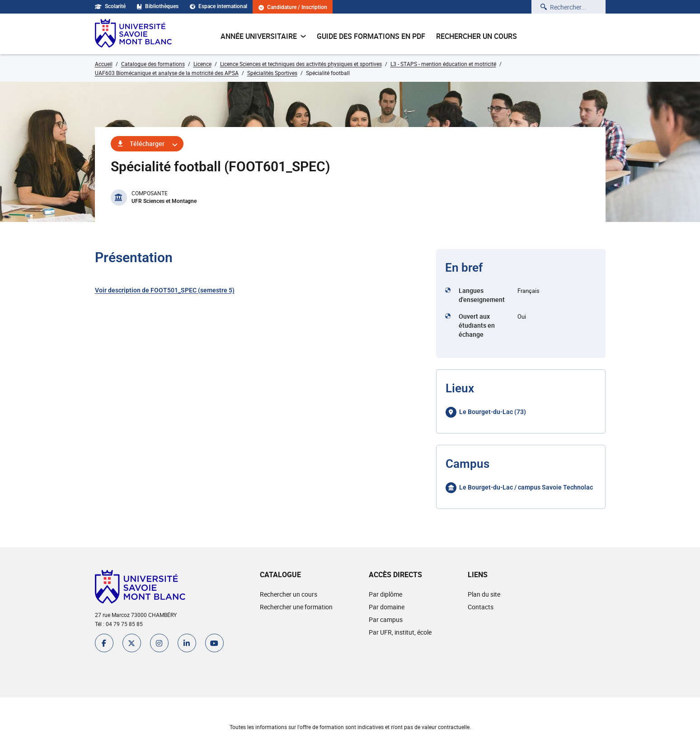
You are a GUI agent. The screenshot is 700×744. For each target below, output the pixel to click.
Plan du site (484, 594)
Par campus (386, 619)
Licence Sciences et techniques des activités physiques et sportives (301, 64)
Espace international (218, 6)
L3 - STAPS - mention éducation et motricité (443, 64)
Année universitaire (263, 36)
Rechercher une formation (296, 607)
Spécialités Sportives (272, 73)
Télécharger (147, 144)
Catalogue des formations (153, 64)
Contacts (481, 607)
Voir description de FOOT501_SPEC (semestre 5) (165, 290)
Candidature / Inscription (293, 7)
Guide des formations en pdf (371, 36)
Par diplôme (385, 594)
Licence (202, 64)
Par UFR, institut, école (400, 632)
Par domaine (387, 607)
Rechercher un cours (477, 36)
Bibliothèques (158, 6)
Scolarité (110, 6)
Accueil (104, 64)
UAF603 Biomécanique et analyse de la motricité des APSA (167, 73)
